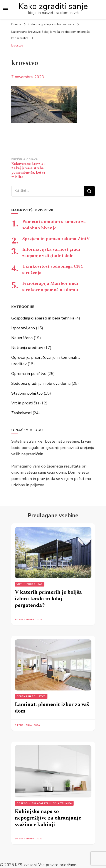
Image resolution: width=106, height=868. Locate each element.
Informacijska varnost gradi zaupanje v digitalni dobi (51, 253)
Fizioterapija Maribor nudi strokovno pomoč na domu (50, 287)
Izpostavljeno (23, 328)
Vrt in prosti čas (25, 403)
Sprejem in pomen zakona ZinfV (56, 239)
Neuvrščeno (22, 338)
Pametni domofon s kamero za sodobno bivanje (54, 225)
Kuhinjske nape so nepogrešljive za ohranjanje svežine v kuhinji (48, 818)
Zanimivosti (21, 413)
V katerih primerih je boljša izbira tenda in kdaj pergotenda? (48, 599)
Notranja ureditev (27, 348)
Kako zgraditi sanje (53, 6)
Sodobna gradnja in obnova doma (51, 24)
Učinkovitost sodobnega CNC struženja (53, 270)
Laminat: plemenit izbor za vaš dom (52, 708)
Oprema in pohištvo (29, 374)
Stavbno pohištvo (27, 393)
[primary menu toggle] (5, 10)
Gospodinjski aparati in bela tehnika (43, 318)
